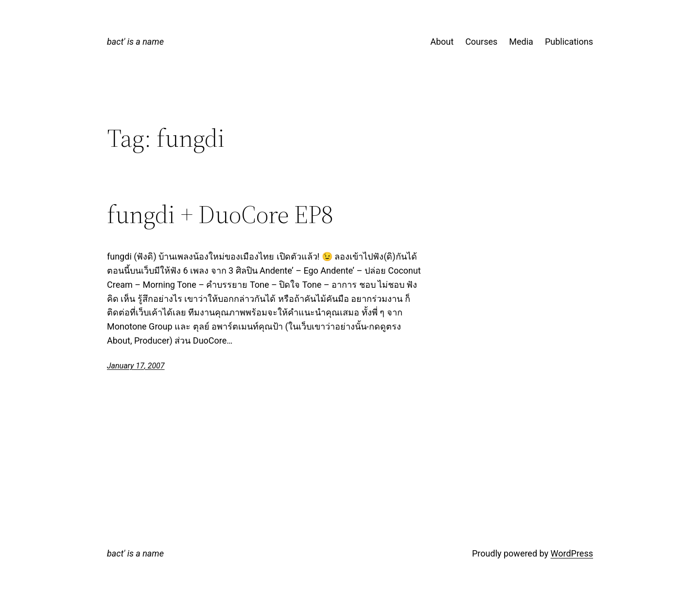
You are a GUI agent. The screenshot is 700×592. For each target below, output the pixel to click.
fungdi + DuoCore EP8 (220, 214)
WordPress (572, 553)
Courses (481, 42)
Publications (569, 42)
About (442, 42)
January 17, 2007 (136, 366)
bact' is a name (135, 42)
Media (521, 42)
